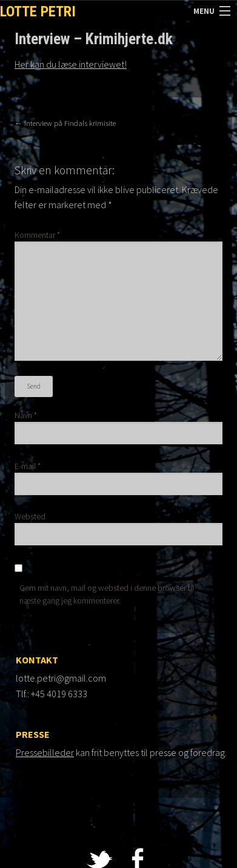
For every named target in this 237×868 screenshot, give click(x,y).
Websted (30, 516)
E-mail (28, 466)
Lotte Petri (38, 12)
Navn (26, 415)
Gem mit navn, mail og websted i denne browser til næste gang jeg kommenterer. (107, 594)
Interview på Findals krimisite (65, 123)
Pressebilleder (45, 752)
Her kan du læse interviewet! (71, 64)
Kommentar (37, 235)
